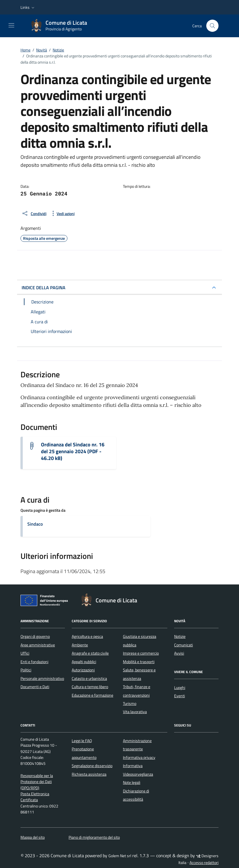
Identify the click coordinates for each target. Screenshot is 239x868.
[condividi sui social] (34, 213)
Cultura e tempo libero (90, 687)
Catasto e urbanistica (89, 678)
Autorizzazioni (83, 670)
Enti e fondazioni (34, 662)
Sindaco (35, 524)
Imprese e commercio (141, 653)
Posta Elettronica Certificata (35, 797)
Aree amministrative (38, 645)
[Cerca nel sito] (212, 26)
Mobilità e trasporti (139, 662)
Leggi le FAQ (82, 741)
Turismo (130, 703)
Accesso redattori (204, 863)
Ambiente (80, 645)
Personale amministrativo (42, 678)
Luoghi (180, 688)
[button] (28, 7)
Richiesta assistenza (89, 774)
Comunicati (184, 645)
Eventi (180, 696)
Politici (26, 670)
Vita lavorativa (135, 712)
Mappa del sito (33, 837)
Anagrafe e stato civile (90, 653)
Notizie (180, 636)
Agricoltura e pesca (87, 636)
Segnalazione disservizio (92, 766)
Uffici (25, 653)
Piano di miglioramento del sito (94, 837)
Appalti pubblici (84, 662)
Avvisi (179, 653)
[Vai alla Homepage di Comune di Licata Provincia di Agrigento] (62, 26)
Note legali (132, 782)
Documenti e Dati (35, 687)
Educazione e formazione (92, 695)
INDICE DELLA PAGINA (44, 288)
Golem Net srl (120, 856)
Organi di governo (35, 636)
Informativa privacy (139, 757)
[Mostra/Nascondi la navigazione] (11, 25)
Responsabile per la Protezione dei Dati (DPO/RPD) (37, 782)
